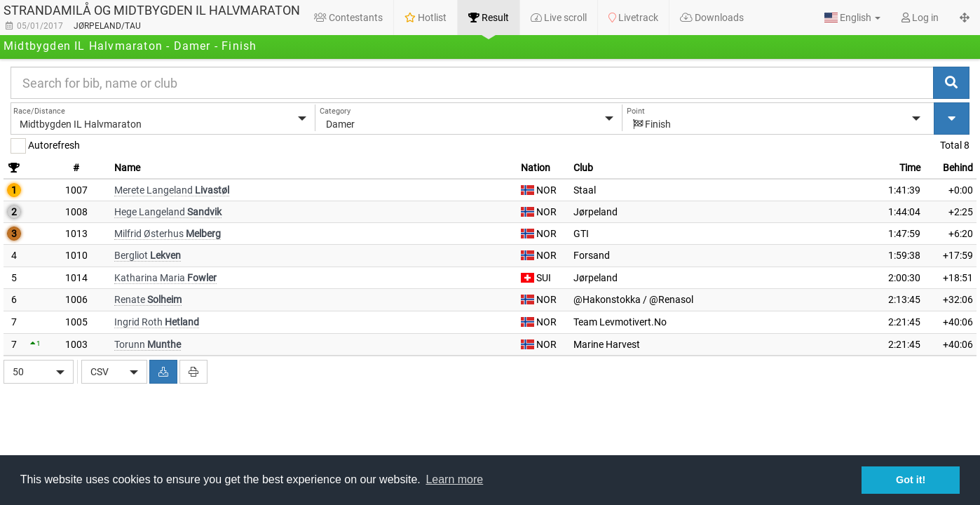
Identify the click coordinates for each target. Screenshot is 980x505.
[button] (852, 18)
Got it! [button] (911, 480)
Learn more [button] (454, 479)
